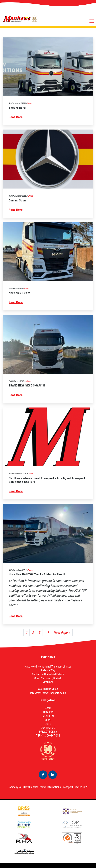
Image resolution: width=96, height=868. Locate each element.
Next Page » (62, 632)
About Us (48, 716)
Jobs (48, 724)
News (29, 103)
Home (48, 708)
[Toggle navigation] (92, 20)
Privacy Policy (48, 732)
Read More (16, 117)
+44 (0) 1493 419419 (48, 689)
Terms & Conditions (48, 735)
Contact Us (48, 728)
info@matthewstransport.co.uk (48, 693)
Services (48, 712)
